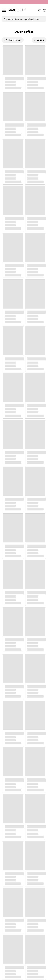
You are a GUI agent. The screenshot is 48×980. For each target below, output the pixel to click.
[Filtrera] (13, 40)
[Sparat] (39, 10)
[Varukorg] (44, 10)
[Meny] (4, 10)
